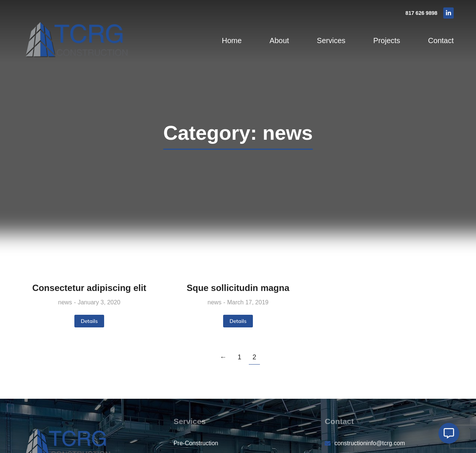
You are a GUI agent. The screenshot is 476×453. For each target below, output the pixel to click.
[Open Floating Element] (449, 433)
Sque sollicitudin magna (238, 288)
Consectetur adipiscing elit (89, 288)
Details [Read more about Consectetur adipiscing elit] (89, 321)
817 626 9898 (421, 13)
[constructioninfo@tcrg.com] (389, 443)
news (65, 302)
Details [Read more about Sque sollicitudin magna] (238, 321)
